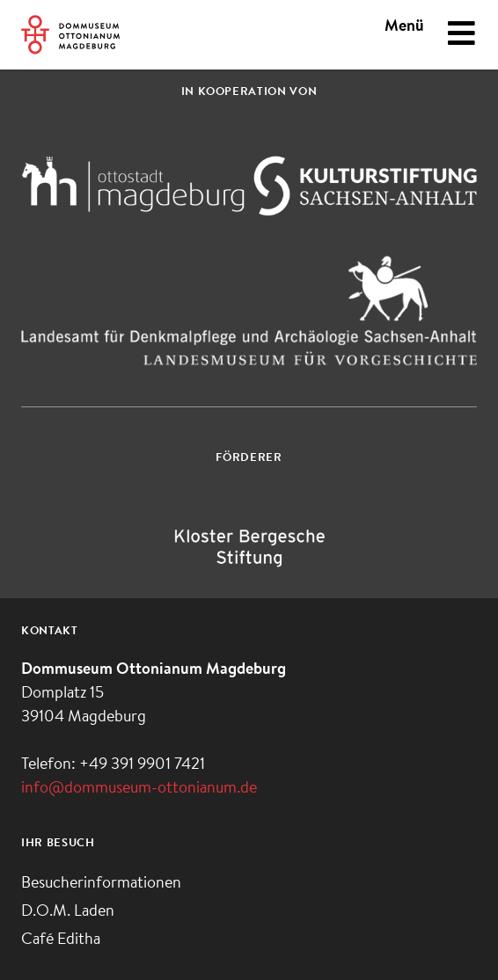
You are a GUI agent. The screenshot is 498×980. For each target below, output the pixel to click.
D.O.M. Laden (68, 912)
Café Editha (61, 940)
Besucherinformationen (101, 884)
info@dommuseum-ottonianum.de (139, 789)
